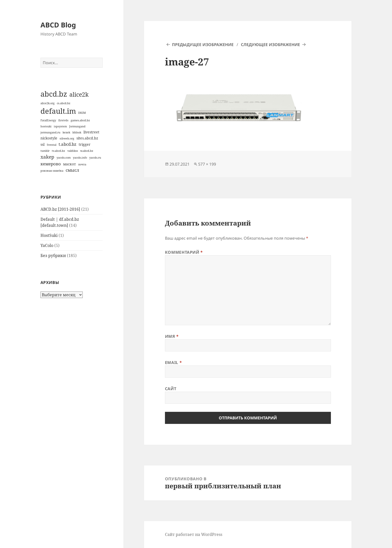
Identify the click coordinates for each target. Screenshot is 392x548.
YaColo (47, 245)
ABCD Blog (58, 25)
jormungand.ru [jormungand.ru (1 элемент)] (50, 132)
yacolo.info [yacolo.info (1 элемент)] (80, 158)
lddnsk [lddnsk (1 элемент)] (77, 132)
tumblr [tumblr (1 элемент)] (45, 151)
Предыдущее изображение (203, 45)
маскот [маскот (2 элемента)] (70, 164)
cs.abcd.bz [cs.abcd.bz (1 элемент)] (64, 103)
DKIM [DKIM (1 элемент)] (82, 113)
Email (173, 362)
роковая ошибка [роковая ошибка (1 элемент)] (52, 171)
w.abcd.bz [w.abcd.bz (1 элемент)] (87, 151)
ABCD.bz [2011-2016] (60, 209)
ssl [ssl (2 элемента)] (42, 144)
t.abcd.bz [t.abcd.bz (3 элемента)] (68, 144)
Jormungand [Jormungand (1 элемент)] (77, 126)
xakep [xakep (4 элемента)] (47, 157)
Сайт (171, 389)
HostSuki (49, 235)
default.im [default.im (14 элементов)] (58, 111)
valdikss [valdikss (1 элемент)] (73, 151)
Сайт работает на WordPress (194, 534)
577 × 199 (207, 164)
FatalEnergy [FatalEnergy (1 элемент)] (48, 120)
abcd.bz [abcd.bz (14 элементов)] (54, 94)
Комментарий (184, 252)
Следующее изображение (270, 45)
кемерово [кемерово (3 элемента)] (51, 164)
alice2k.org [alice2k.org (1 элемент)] (48, 103)
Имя (172, 336)
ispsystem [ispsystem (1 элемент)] (60, 126)
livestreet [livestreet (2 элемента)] (91, 132)
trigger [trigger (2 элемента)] (85, 144)
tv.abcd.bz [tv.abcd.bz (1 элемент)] (58, 151)
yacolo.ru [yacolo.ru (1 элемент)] (95, 158)
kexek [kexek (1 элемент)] (66, 132)
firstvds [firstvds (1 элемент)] (63, 120)
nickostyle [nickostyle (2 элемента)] (49, 138)
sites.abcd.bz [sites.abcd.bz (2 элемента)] (87, 138)
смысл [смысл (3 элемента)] (72, 170)
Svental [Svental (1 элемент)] (52, 145)
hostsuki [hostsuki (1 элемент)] (46, 126)
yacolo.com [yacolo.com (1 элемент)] (64, 158)
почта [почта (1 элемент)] (82, 164)
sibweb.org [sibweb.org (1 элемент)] (67, 138)
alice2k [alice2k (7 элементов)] (79, 94)
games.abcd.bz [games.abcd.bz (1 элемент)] (80, 120)
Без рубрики (53, 255)
